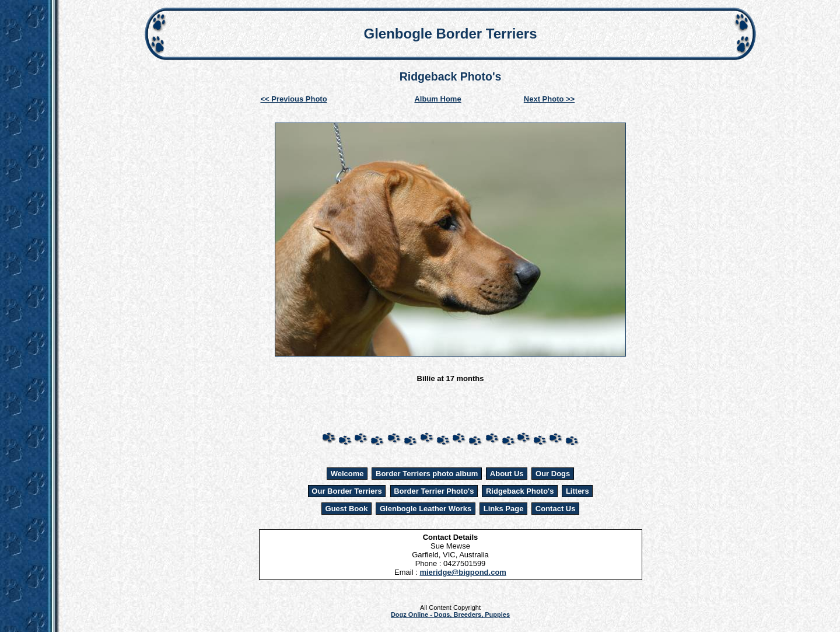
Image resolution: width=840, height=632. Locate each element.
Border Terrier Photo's (434, 491)
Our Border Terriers (346, 491)
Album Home (437, 99)
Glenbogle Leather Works (426, 509)
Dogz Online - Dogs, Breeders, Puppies (450, 614)
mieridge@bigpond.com (463, 572)
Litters (577, 491)
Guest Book (347, 509)
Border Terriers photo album (427, 474)
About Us (507, 474)
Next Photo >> (549, 99)
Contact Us (556, 509)
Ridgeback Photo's (520, 491)
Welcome (347, 474)
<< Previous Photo (294, 99)
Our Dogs (553, 474)
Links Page (504, 509)
